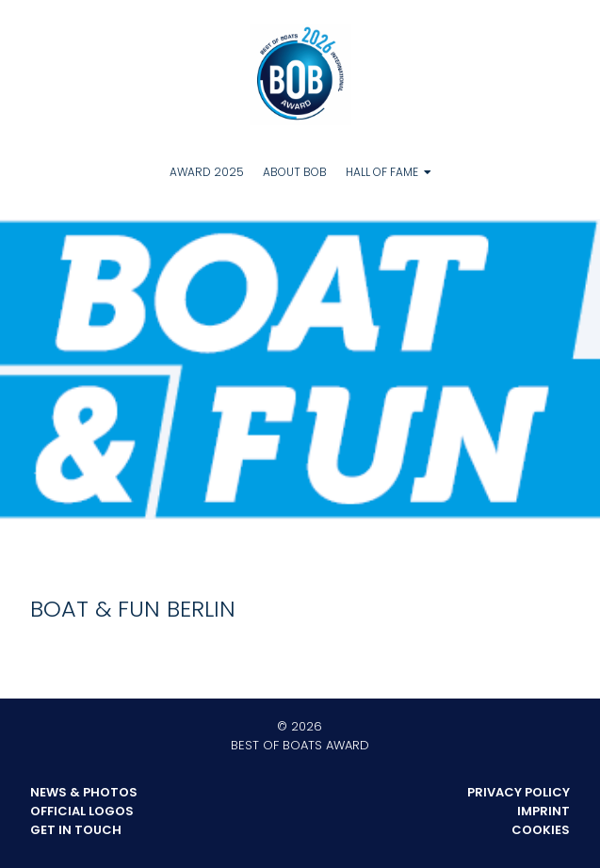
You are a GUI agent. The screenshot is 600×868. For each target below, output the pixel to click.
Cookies (541, 830)
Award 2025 (207, 172)
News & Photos (84, 792)
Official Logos (82, 811)
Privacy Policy (519, 792)
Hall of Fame (382, 172)
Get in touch (76, 830)
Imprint (543, 811)
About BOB (295, 172)
